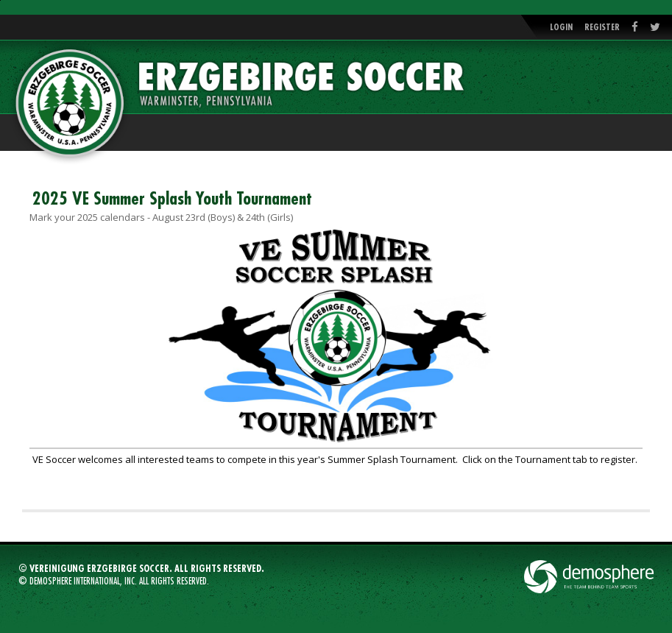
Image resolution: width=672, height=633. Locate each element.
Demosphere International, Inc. (83, 581)
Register (602, 27)
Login (561, 27)
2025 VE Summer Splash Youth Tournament (172, 199)
